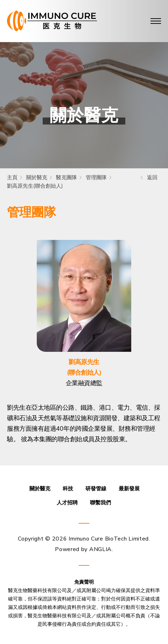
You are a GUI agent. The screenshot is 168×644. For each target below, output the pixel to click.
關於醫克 (37, 177)
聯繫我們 (100, 503)
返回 (152, 177)
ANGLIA (100, 549)
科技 (68, 489)
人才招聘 (67, 503)
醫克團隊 (66, 177)
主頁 (12, 177)
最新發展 (129, 489)
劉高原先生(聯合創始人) (35, 186)
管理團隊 (96, 177)
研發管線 (96, 489)
